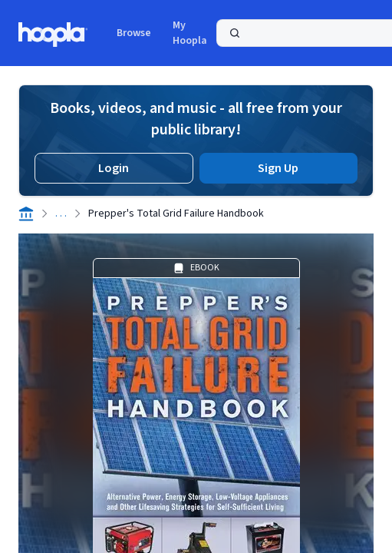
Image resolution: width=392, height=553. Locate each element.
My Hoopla (190, 33)
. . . (61, 214)
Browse (134, 33)
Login (114, 168)
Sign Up (278, 168)
